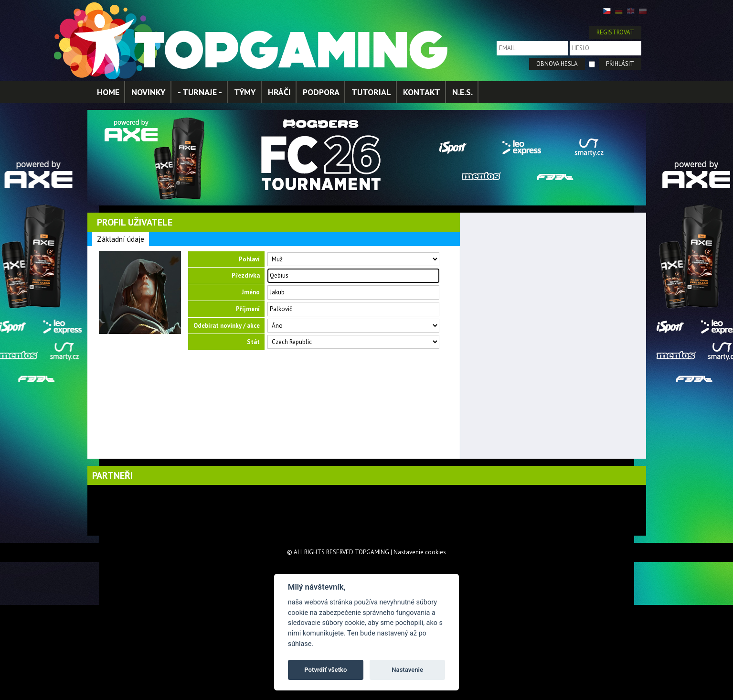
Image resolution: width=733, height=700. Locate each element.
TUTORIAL (371, 92)
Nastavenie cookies (420, 552)
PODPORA (321, 92)
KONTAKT (422, 92)
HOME (108, 92)
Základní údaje (121, 239)
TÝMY (245, 92)
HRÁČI (279, 92)
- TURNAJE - (200, 92)
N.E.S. (462, 92)
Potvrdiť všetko (325, 670)
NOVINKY (149, 92)
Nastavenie (407, 670)
